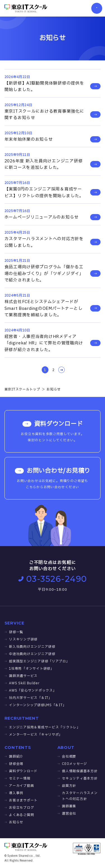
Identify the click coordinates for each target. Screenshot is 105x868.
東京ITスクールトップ (22, 389)
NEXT (61, 370)
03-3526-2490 (53, 579)
